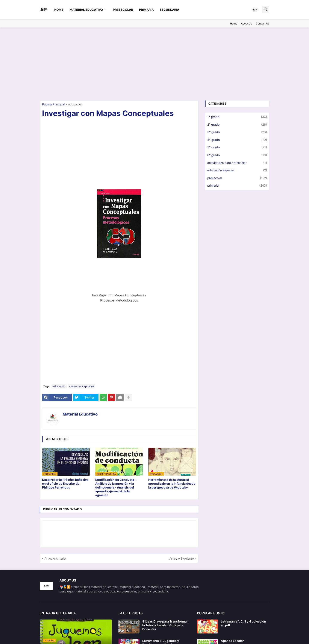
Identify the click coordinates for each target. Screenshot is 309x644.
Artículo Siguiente (182, 558)
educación (75, 104)
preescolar (123, 10)
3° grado (237, 132)
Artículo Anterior (56, 558)
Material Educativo (86, 10)
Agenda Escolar (232, 641)
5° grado (237, 147)
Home (59, 10)
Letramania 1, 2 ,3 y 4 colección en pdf (243, 623)
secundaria (169, 10)
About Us (246, 24)
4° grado (237, 140)
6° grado (237, 155)
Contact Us (263, 24)
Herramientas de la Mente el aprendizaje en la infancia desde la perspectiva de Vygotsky (172, 483)
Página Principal (53, 104)
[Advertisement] (154, 64)
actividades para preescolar (237, 163)
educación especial (237, 170)
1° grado (237, 117)
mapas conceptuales (82, 386)
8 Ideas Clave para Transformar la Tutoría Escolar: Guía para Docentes (165, 625)
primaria (146, 10)
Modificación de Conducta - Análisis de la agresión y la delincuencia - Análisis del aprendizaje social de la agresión (116, 487)
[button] (255, 10)
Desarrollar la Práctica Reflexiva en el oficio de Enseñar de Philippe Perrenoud (65, 483)
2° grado (237, 125)
